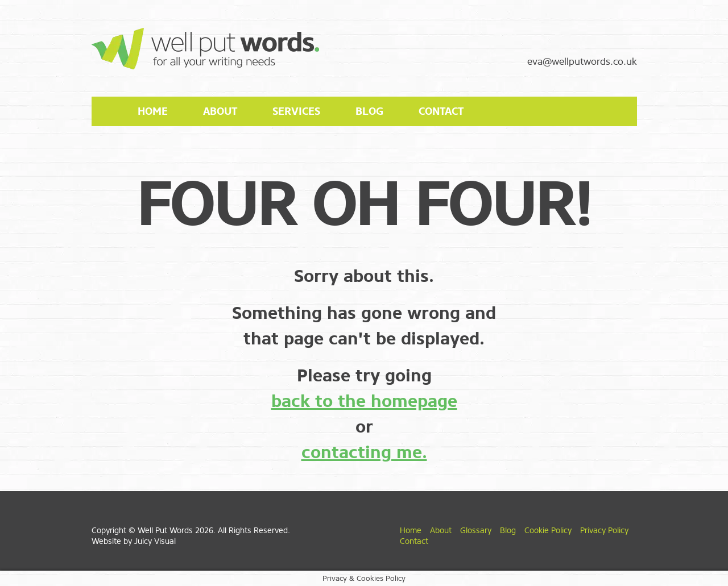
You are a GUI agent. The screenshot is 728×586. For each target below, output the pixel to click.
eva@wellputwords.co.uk (582, 62)
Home (153, 111)
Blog (369, 111)
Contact (441, 111)
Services (296, 111)
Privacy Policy (604, 531)
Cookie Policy (548, 531)
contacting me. (364, 452)
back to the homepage (364, 401)
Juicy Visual (155, 541)
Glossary (476, 531)
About (220, 111)
